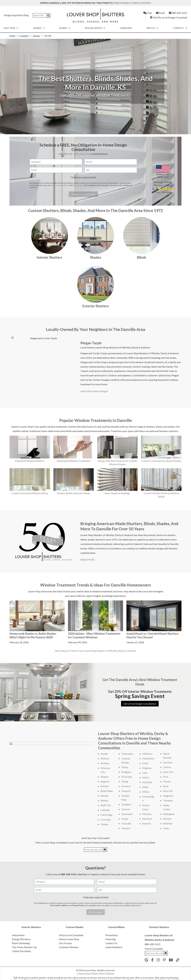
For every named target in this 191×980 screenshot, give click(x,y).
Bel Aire (105, 786)
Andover (105, 758)
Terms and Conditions (60, 185)
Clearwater (127, 754)
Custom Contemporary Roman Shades (161, 461)
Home (12, 36)
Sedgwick (168, 796)
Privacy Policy (78, 185)
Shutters (11, 28)
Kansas (36, 36)
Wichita (167, 819)
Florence (126, 786)
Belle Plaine (107, 791)
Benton (104, 800)
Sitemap (110, 973)
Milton (146, 792)
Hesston (126, 828)
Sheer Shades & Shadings (117, 493)
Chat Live (85, 154)
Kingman (147, 768)
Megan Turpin (91, 343)
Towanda (168, 800)
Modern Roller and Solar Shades (74, 493)
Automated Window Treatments (74, 461)
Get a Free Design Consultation (140, 704)
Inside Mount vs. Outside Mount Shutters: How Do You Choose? (153, 635)
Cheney (104, 824)
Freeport (126, 791)
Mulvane (147, 814)
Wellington (169, 814)
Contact (180, 28)
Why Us (152, 28)
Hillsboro (147, 754)
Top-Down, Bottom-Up (24, 947)
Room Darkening (21, 943)
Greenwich (127, 814)
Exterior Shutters (95, 306)
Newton (147, 823)
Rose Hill (168, 791)
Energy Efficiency (21, 939)
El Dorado (127, 777)
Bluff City (106, 805)
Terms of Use (83, 973)
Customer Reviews (69, 947)
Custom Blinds (116, 927)
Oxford (167, 767)
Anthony (105, 763)
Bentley (105, 796)
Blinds (65, 28)
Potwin (167, 781)
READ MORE (88, 560)
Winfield (168, 823)
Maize (146, 777)
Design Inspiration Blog (16, 15)
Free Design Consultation (133, 3)
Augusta (105, 781)
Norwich (168, 762)
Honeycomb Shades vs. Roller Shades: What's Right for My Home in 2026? (33, 635)
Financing (126, 28)
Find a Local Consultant (71, 935)
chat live (82, 874)
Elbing (125, 781)
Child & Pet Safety (21, 951)
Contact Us (111, 943)
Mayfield (147, 782)
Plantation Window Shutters (30, 461)
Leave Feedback (114, 947)
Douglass (126, 772)
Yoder (166, 828)
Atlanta (104, 777)
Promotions (112, 935)
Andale (104, 754)
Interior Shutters (49, 257)
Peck (166, 777)
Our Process (65, 943)
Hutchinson (148, 758)
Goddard (126, 804)
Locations (24, 36)
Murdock (147, 819)
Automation (18, 935)
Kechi (145, 763)
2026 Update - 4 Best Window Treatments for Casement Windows (94, 635)
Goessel (126, 809)
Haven (125, 819)
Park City (168, 772)
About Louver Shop (69, 939)
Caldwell (105, 810)
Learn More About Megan (94, 391)
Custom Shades (75, 927)
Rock (166, 786)
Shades (39, 28)
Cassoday (106, 819)
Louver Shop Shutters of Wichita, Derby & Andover (123, 347)
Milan (145, 787)
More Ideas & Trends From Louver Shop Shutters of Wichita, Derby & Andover (96, 651)
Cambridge (106, 815)
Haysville (126, 823)
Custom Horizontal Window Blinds (30, 493)
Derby (125, 767)
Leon (145, 773)
